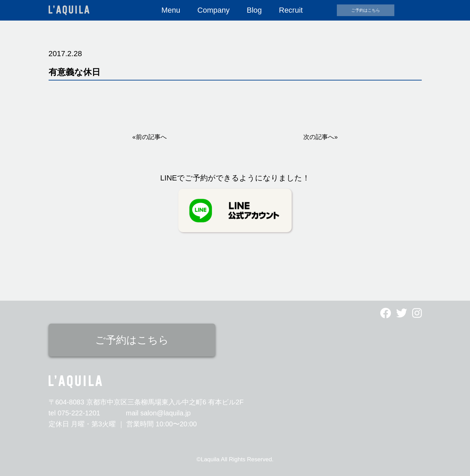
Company (214, 10)
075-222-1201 (79, 413)
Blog (254, 10)
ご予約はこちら (366, 10)
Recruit (291, 10)
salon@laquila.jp (166, 413)
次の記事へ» (320, 137)
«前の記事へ (150, 137)
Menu (171, 10)
